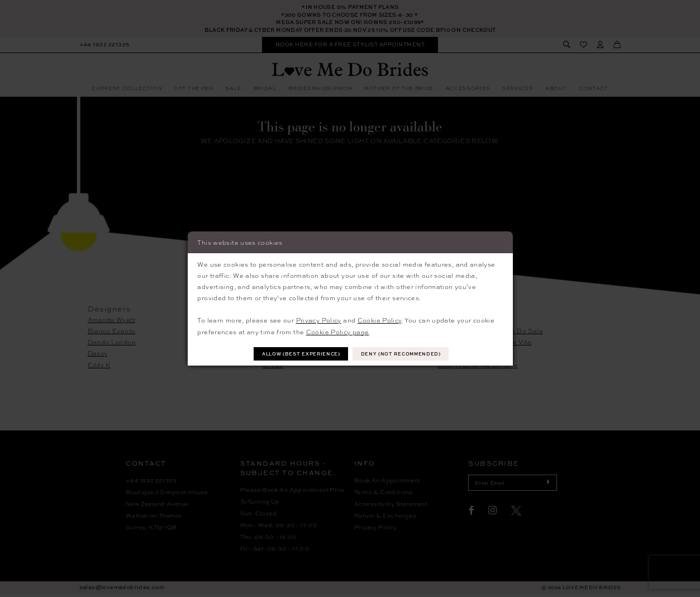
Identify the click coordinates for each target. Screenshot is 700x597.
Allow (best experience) (297, 354)
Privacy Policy (319, 319)
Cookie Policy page (338, 331)
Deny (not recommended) (406, 354)
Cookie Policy (380, 319)
